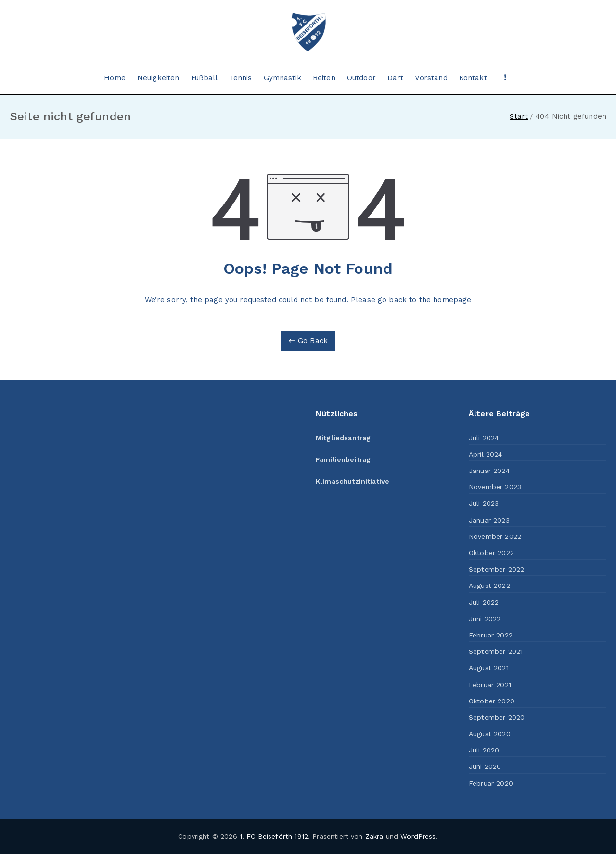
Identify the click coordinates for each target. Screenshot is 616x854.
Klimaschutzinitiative (353, 481)
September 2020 (497, 717)
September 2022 (496, 569)
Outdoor (361, 78)
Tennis (241, 78)
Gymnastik (282, 78)
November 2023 (495, 487)
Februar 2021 (490, 685)
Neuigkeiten (158, 78)
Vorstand (431, 78)
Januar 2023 (489, 520)
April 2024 (486, 454)
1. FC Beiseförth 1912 (274, 836)
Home (115, 78)
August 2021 (489, 668)
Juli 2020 (484, 750)
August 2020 (490, 734)
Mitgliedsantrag (343, 438)
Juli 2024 (484, 438)
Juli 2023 (484, 503)
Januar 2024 (489, 471)
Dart (396, 78)
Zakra (374, 836)
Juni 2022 (485, 619)
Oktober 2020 (492, 701)
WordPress (418, 836)
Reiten (324, 78)
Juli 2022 (484, 602)
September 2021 (496, 651)
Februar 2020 (491, 783)
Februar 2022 (491, 635)
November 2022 (495, 536)
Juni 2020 (485, 766)
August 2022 (489, 586)
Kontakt (473, 78)
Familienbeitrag (343, 459)
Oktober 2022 (491, 553)
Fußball (205, 78)
